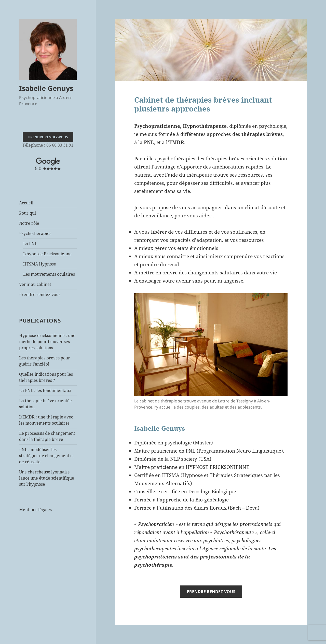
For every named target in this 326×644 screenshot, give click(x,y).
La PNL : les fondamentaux (45, 390)
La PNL (30, 244)
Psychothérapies (35, 233)
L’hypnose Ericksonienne (47, 254)
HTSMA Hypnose (40, 264)
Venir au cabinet (35, 284)
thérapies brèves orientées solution (246, 159)
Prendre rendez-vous (40, 295)
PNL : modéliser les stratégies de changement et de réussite (47, 456)
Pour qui (28, 213)
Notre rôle (29, 223)
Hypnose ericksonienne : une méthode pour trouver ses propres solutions (47, 342)
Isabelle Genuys (46, 88)
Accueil (26, 203)
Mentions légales (35, 510)
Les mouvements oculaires (49, 274)
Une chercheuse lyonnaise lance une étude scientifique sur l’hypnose (47, 478)
